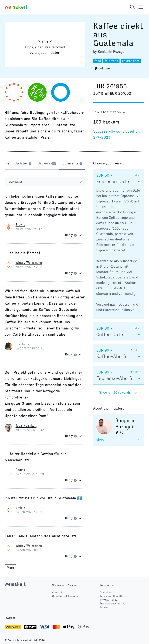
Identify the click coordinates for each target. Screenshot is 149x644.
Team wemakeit (26, 426)
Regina (20, 470)
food (98, 61)
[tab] (23, 164)
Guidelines (106, 593)
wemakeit (15, 584)
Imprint (104, 607)
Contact (57, 593)
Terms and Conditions (113, 596)
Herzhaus (22, 344)
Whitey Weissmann (29, 263)
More (10, 568)
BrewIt (20, 225)
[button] (132, 7)
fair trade (111, 61)
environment (131, 61)
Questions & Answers (65, 596)
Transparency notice (113, 604)
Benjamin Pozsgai (112, 52)
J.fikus (20, 508)
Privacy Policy (109, 600)
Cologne (104, 68)
